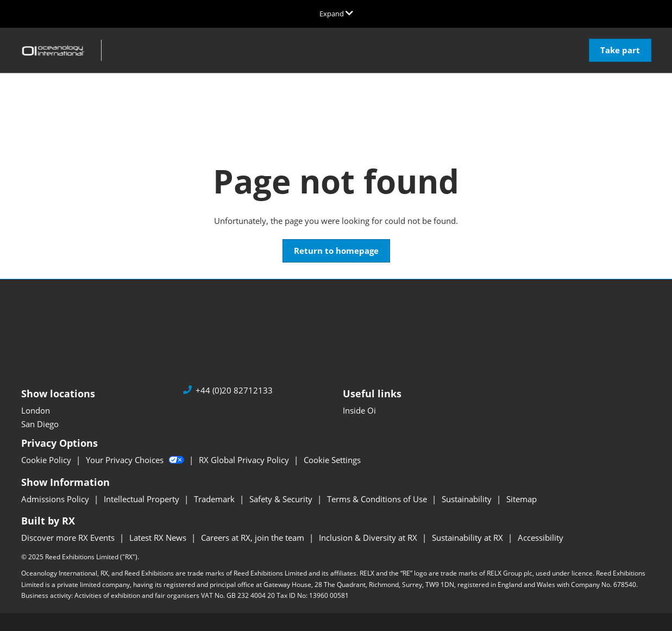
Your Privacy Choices (136, 460)
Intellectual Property (143, 499)
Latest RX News (159, 538)
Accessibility (541, 538)
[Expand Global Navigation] (336, 14)
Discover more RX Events (69, 538)
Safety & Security (282, 499)
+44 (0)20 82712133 (234, 391)
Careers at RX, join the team (254, 538)
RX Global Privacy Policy (245, 460)
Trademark (215, 499)
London (36, 410)
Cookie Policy (47, 460)
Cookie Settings (332, 460)
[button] (620, 51)
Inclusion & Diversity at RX (369, 538)
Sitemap (522, 499)
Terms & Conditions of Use (378, 499)
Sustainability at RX (469, 538)
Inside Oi (359, 410)
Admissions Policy (56, 499)
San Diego (40, 424)
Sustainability (468, 499)
